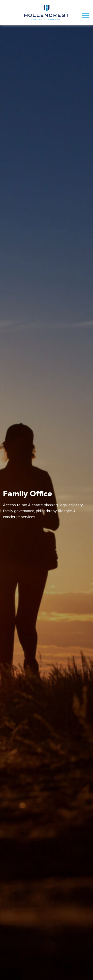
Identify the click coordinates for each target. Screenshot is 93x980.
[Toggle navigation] (86, 12)
